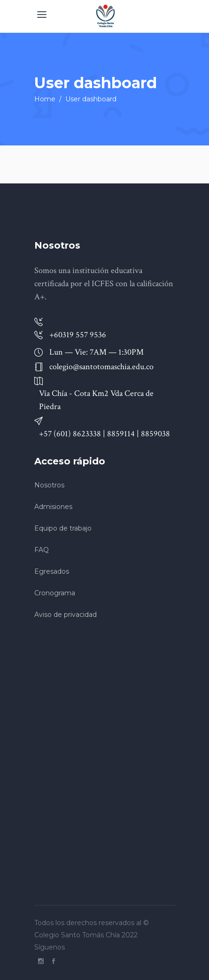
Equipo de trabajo (63, 528)
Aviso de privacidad (66, 615)
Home (45, 99)
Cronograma (55, 593)
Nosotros (49, 485)
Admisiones (53, 507)
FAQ (42, 550)
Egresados (52, 571)
